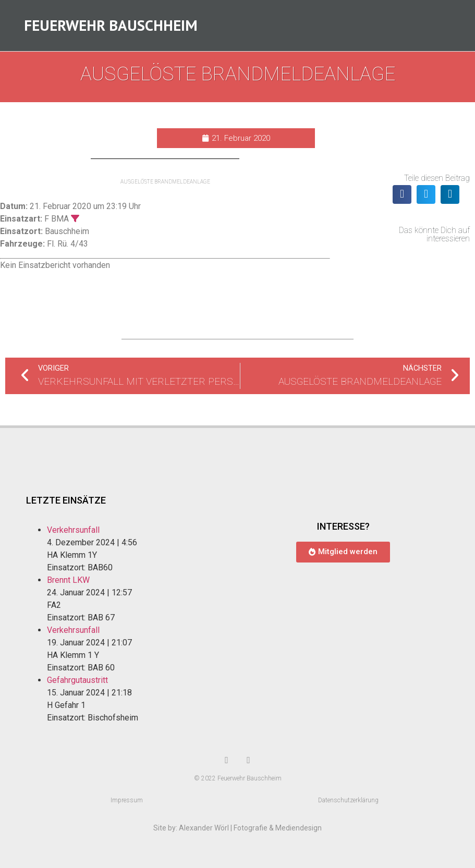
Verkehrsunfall (73, 531)
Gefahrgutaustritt (77, 681)
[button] (402, 195)
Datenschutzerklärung (348, 801)
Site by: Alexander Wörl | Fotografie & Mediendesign (237, 829)
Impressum (127, 801)
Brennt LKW (68, 581)
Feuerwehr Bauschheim (111, 26)
